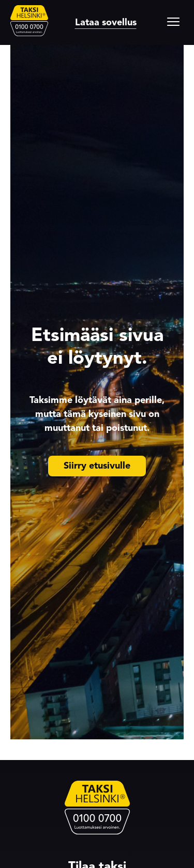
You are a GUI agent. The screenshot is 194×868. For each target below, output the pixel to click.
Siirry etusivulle (97, 466)
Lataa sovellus (106, 22)
